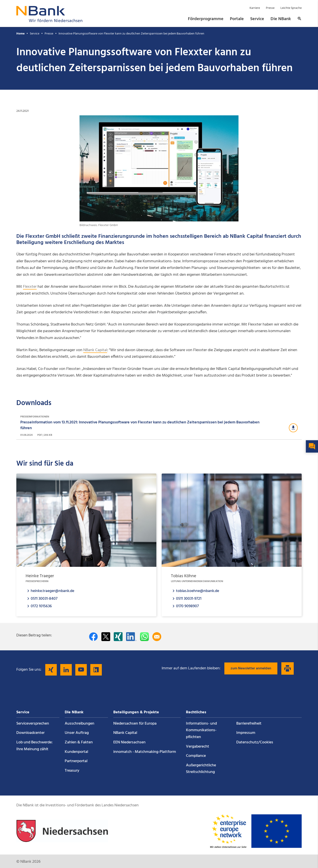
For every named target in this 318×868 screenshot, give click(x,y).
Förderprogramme (206, 19)
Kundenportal (76, 752)
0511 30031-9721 (189, 599)
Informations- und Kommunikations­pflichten (201, 730)
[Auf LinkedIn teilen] (131, 637)
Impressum (246, 733)
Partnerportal (76, 761)
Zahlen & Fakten (79, 742)
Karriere (255, 8)
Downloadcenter (30, 733)
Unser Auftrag (77, 733)
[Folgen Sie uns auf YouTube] (81, 670)
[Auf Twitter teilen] (106, 637)
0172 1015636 (41, 606)
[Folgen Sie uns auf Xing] (51, 670)
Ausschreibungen (79, 724)
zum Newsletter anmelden (251, 668)
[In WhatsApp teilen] (144, 637)
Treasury (72, 771)
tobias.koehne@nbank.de (198, 591)
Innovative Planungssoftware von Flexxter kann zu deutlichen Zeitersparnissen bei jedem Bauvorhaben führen (131, 34)
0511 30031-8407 (44, 599)
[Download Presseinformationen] (159, 426)
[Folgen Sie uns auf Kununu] (96, 670)
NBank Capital (95, 350)
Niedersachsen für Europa (135, 724)
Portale (237, 19)
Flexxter (30, 287)
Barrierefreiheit (249, 724)
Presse (270, 8)
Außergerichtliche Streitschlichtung (201, 769)
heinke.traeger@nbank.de (52, 591)
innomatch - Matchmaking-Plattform (145, 752)
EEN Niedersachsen (129, 742)
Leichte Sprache (291, 8)
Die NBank (281, 19)
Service (257, 19)
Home (20, 34)
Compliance (196, 756)
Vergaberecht (198, 747)
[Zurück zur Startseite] (49, 21)
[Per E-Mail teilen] (157, 637)
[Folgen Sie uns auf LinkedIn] (66, 670)
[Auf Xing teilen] (118, 637)
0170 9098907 (187, 606)
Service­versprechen (33, 724)
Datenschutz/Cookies (255, 742)
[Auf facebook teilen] (93, 637)
